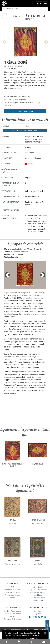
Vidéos (12, 598)
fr (38, 3)
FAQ (13, 587)
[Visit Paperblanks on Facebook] (30, 617)
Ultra (23, 104)
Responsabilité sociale (37, 590)
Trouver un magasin (25, 111)
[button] (7, 275)
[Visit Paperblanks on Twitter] (39, 617)
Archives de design (13, 595)
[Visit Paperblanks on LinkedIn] (42, 617)
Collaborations (38, 600)
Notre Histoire (38, 587)
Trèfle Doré (10, 68)
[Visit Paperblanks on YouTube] (36, 617)
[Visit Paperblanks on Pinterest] (45, 617)
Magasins (38, 614)
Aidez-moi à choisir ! (13, 590)
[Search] (25, 9)
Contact (37, 611)
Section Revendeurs (13, 611)
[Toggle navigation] (45, 3)
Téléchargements (12, 592)
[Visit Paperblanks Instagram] (33, 617)
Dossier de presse (37, 598)
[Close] (45, 633)
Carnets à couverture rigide (29, 18)
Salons (12, 616)
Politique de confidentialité (14, 630)
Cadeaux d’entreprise (12, 614)
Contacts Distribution (12, 619)
